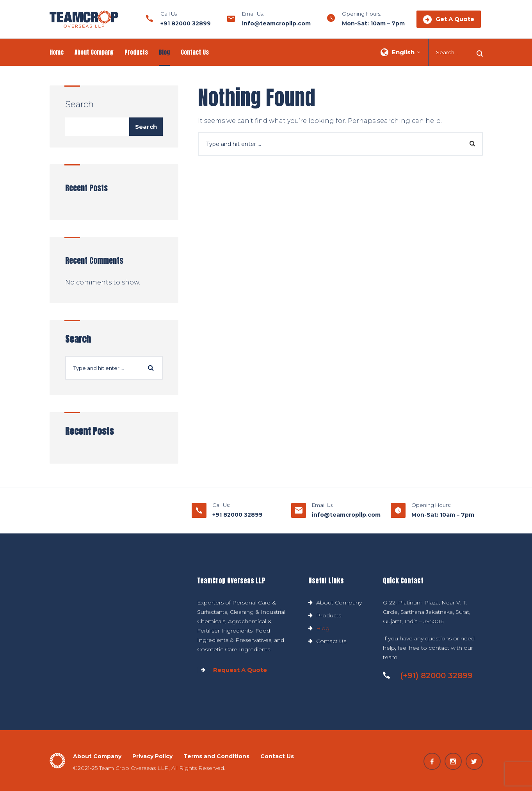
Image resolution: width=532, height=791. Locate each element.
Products (136, 52)
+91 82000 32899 (186, 23)
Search (79, 104)
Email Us (322, 505)
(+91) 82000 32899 (428, 675)
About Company (94, 52)
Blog (164, 52)
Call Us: (221, 505)
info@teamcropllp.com (276, 23)
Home (57, 52)
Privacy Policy (152, 756)
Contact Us (195, 52)
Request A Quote (232, 670)
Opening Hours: (362, 14)
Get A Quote (449, 20)
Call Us (169, 14)
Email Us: (253, 14)
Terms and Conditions (216, 756)
